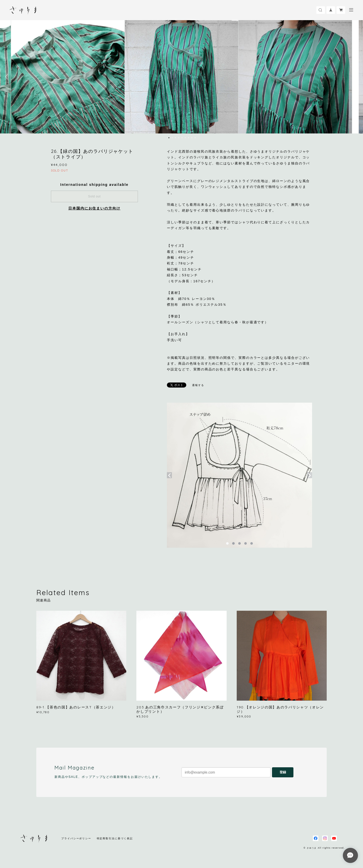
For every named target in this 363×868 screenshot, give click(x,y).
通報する (198, 385)
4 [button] (179, 138)
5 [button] (182, 138)
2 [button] (172, 138)
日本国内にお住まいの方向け (94, 208)
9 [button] (195, 138)
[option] (181, 77)
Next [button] (355, 77)
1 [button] (169, 138)
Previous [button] (8, 77)
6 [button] (185, 138)
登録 (283, 772)
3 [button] (175, 138)
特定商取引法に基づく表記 (115, 838)
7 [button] (189, 138)
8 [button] (192, 138)
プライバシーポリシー (76, 838)
